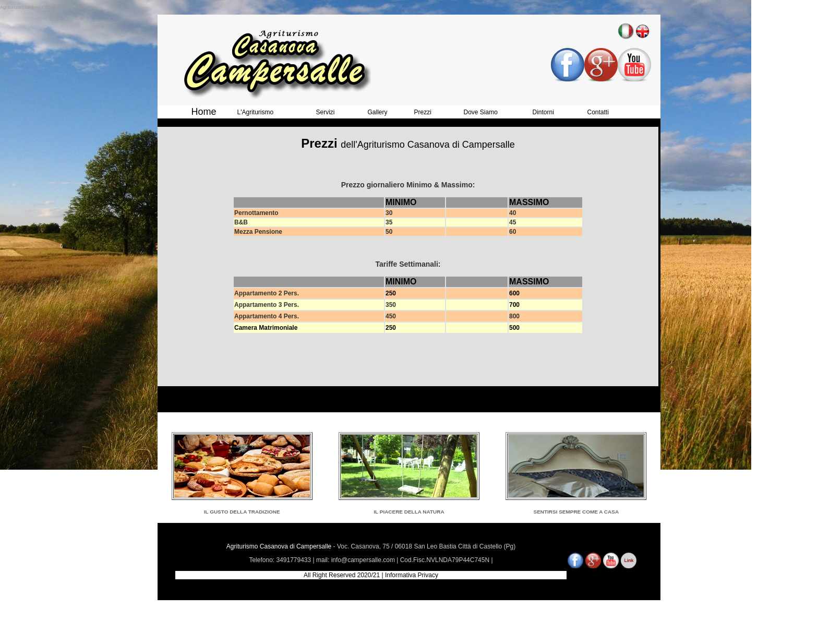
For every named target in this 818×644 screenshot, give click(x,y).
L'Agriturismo (256, 112)
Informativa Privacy (412, 575)
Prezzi (423, 112)
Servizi (326, 112)
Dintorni (543, 112)
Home (204, 112)
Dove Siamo (481, 112)
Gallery (378, 112)
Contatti (598, 112)
